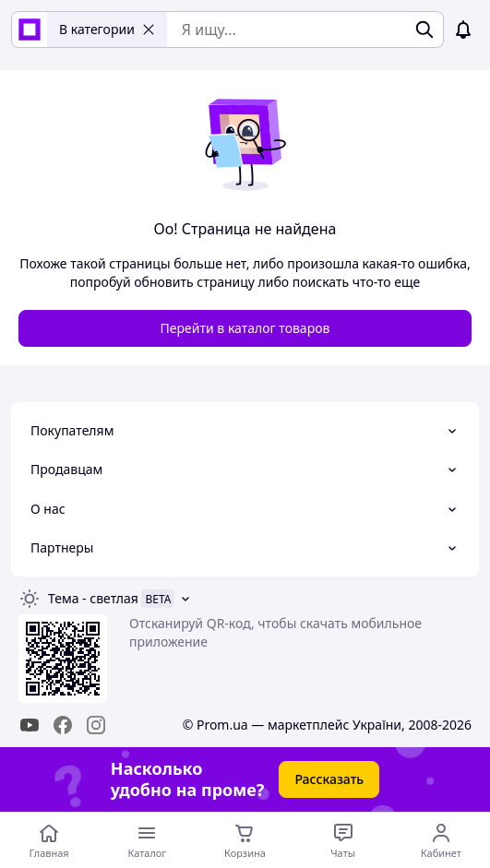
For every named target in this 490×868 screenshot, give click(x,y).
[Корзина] (245, 840)
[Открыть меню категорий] (147, 840)
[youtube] (30, 725)
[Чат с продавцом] (343, 840)
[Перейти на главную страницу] (49, 840)
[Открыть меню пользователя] (441, 840)
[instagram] (96, 725)
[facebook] (63, 725)
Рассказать (329, 779)
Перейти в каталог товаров (245, 328)
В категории (107, 29)
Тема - (93, 598)
